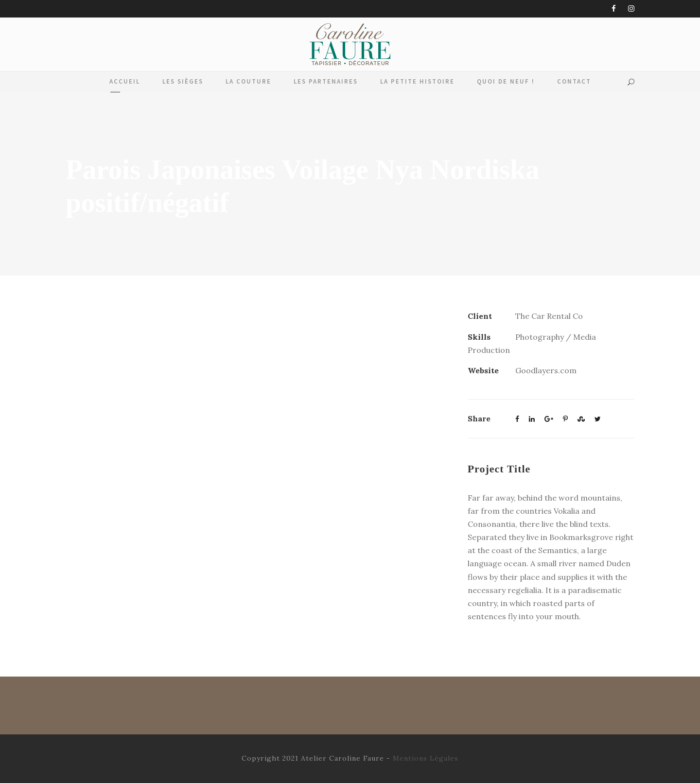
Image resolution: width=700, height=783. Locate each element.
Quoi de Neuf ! (506, 81)
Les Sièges (183, 81)
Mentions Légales (426, 758)
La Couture (248, 81)
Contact (574, 81)
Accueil (125, 81)
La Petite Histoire (417, 81)
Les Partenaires (326, 81)
